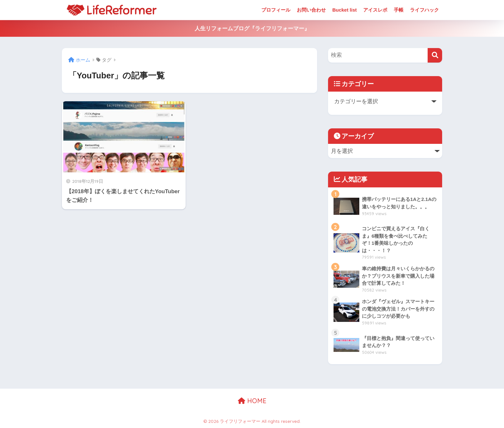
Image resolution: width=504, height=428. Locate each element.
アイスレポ (375, 10)
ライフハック (424, 10)
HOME (252, 401)
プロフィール (276, 10)
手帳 (399, 10)
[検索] (435, 55)
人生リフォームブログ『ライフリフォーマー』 (252, 29)
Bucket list (344, 10)
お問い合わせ (311, 10)
